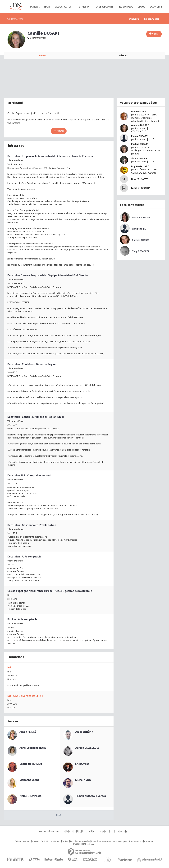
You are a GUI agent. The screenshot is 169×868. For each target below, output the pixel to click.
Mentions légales (120, 841)
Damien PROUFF (141, 240)
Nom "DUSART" (140, 179)
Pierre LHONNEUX (31, 796)
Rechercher (17, 19)
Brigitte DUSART (140, 166)
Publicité (44, 841)
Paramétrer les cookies (101, 841)
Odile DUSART (139, 112)
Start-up (84, 7)
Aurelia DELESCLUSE (87, 748)
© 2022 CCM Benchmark (85, 844)
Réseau (123, 55)
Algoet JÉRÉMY (84, 732)
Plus (59, 815)
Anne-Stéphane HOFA (33, 748)
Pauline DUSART (140, 144)
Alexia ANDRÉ (28, 732)
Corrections (149, 841)
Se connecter (152, 19)
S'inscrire (134, 19)
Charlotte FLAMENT (32, 764)
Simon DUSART (139, 158)
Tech (47, 7)
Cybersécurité (105, 7)
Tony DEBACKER (141, 251)
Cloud (142, 7)
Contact (35, 841)
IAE (9, 667)
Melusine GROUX (141, 217)
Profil (43, 55)
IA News (35, 7)
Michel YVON (83, 780)
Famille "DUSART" (141, 188)
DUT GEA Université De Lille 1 (25, 696)
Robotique (126, 7)
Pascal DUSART (139, 136)
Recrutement (55, 841)
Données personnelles (80, 841)
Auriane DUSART (140, 125)
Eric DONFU (82, 764)
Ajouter (156, 34)
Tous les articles (136, 841)
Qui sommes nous (23, 841)
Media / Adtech (64, 7)
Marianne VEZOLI (30, 780)
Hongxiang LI (139, 229)
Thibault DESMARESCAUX (91, 796)
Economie (156, 7)
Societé (65, 841)
